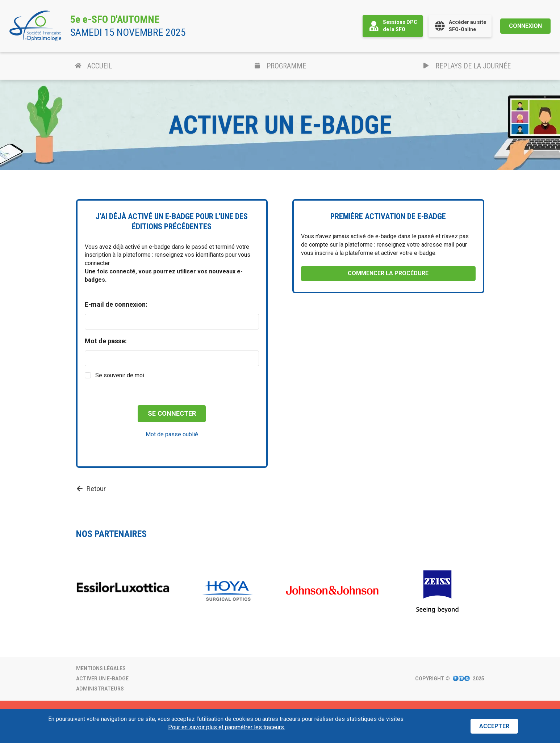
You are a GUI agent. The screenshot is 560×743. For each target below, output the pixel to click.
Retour (91, 489)
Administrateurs (100, 689)
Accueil (93, 66)
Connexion (525, 26)
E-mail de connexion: (116, 305)
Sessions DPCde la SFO (393, 26)
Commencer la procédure (388, 273)
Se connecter (172, 413)
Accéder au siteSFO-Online (460, 26)
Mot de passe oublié (172, 434)
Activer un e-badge (102, 679)
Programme (280, 66)
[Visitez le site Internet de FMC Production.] (461, 679)
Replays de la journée (467, 66)
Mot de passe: (106, 341)
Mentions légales (101, 668)
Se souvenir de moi (120, 375)
